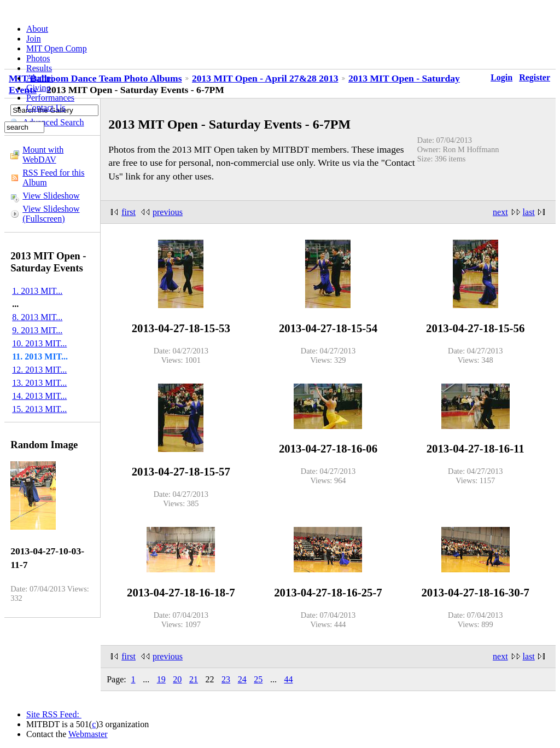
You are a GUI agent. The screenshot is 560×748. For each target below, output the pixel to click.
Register (535, 77)
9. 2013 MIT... (37, 330)
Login (501, 77)
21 (194, 679)
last (529, 212)
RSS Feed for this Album (53, 178)
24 (242, 679)
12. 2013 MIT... (39, 370)
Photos (38, 58)
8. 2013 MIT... (37, 317)
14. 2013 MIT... (39, 396)
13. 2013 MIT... (39, 383)
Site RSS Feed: (54, 714)
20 (177, 679)
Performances (50, 98)
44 (288, 679)
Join (34, 39)
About (37, 29)
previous (168, 212)
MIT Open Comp (57, 48)
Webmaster (88, 734)
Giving (38, 88)
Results (39, 68)
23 (226, 679)
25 (258, 679)
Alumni (40, 78)
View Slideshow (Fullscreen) (51, 214)
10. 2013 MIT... (39, 343)
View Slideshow (51, 196)
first (129, 212)
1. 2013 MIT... (37, 291)
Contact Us (46, 108)
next (500, 212)
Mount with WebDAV (43, 155)
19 (161, 679)
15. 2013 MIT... (39, 409)
